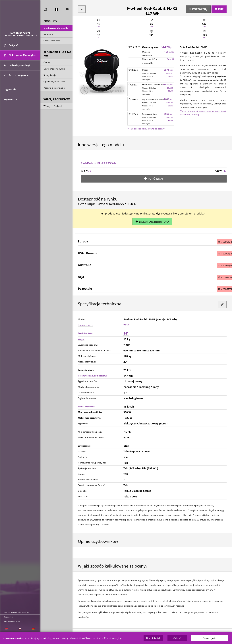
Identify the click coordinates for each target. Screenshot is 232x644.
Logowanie (10, 98)
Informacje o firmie (12, 621)
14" (126, 329)
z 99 (171, 58)
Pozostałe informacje (54, 89)
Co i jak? (11, 49)
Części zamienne (52, 41)
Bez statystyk (153, 638)
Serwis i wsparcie (16, 79)
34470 (167, 46)
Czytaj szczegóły (113, 638)
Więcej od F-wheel (53, 107)
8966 (168, 113)
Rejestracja (10, 108)
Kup (219, 9)
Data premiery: (86, 321)
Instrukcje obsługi (17, 69)
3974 (168, 69)
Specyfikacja (50, 76)
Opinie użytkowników (54, 82)
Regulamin (8, 617)
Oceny (47, 63)
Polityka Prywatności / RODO (16, 612)
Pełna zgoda (210, 638)
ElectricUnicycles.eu (20, 18)
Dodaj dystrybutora (152, 219)
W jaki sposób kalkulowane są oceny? (146, 127)
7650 (168, 98)
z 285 (169, 51)
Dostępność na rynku (54, 70)
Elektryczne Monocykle (56, 29)
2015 (126, 321)
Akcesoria (48, 35)
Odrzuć (177, 638)
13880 (168, 83)
